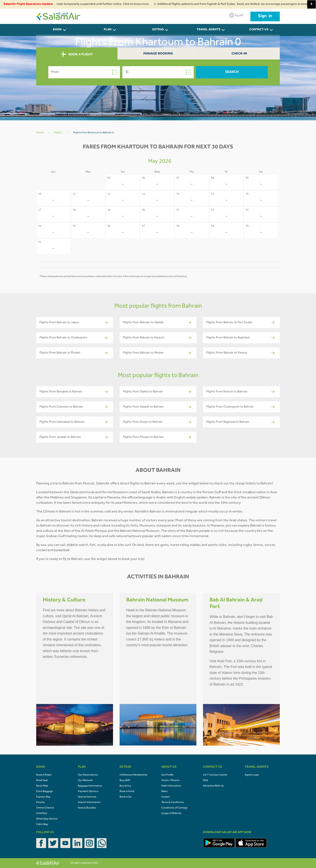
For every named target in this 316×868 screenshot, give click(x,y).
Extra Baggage (45, 792)
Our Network (85, 781)
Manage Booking (158, 54)
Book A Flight (44, 775)
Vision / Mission (171, 781)
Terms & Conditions (173, 803)
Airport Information (89, 803)
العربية (236, 15)
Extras (158, 30)
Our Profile (167, 775)
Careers (166, 797)
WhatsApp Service (47, 819)
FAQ (205, 781)
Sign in (265, 16)
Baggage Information (90, 786)
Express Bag (43, 797)
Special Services (87, 797)
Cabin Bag (42, 825)
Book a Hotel (127, 792)
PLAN (108, 30)
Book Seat (42, 781)
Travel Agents (208, 30)
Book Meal (42, 786)
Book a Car (126, 797)
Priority (40, 803)
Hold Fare (42, 814)
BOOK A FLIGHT (77, 54)
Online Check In (45, 808)
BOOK (57, 30)
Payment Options (88, 792)
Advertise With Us (213, 786)
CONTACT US (259, 30)
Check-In (239, 54)
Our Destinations (88, 775)
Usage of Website (171, 814)
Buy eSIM (125, 781)
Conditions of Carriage (174, 808)
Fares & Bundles (87, 808)
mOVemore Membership (133, 775)
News (164, 792)
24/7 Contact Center (215, 775)
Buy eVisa (125, 786)
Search (232, 72)
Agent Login (252, 775)
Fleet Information (171, 786)
